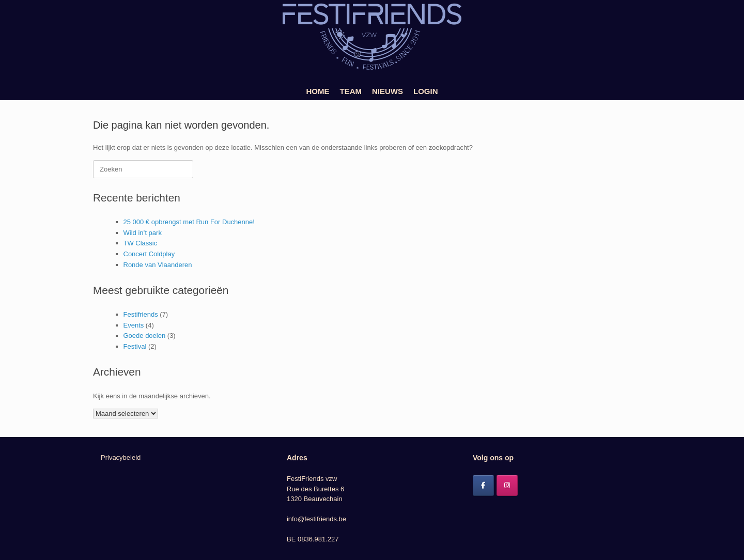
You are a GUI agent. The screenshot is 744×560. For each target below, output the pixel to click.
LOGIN (426, 91)
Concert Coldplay (149, 254)
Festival (135, 346)
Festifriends (141, 314)
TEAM (351, 91)
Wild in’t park (143, 233)
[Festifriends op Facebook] (483, 485)
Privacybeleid (121, 457)
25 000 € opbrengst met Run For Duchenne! (189, 222)
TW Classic (141, 243)
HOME (318, 91)
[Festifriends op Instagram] (507, 485)
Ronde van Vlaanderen (158, 265)
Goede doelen (145, 336)
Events (134, 325)
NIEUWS (388, 91)
